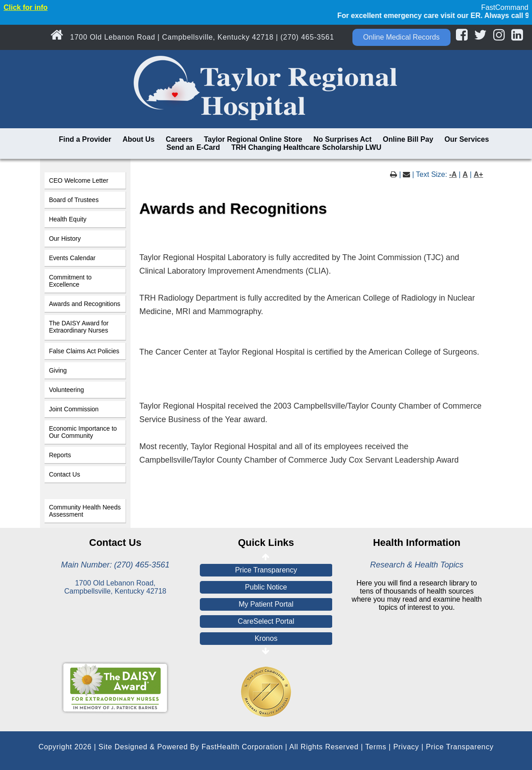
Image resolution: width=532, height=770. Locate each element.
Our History (65, 239)
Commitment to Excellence (70, 281)
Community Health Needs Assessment (85, 511)
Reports (60, 455)
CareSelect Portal (266, 621)
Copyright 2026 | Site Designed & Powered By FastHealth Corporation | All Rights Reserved (198, 747)
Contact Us (65, 474)
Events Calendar (72, 258)
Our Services (467, 139)
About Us (138, 139)
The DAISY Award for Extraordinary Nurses (79, 327)
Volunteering (67, 390)
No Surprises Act (342, 139)
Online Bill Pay (408, 139)
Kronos (266, 638)
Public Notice (266, 587)
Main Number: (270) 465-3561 (115, 565)
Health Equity (68, 219)
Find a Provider (85, 139)
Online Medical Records (401, 37)
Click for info (26, 7)
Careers (179, 139)
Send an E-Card (193, 147)
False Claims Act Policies (84, 351)
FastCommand (505, 7)
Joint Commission (74, 409)
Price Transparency (266, 570)
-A (453, 174)
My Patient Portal (266, 604)
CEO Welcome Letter (79, 180)
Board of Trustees (74, 200)
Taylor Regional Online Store (253, 139)
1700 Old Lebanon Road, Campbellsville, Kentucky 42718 (115, 587)
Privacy (406, 747)
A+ (478, 174)
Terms (376, 747)
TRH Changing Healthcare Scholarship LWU (306, 147)
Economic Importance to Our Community (83, 432)
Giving (58, 370)
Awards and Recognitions (85, 304)
